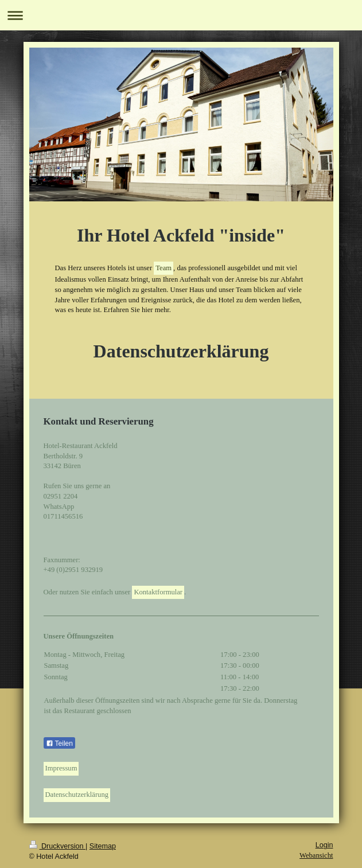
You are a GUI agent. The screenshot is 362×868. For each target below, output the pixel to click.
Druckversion (57, 846)
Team (164, 268)
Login (324, 845)
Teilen (59, 744)
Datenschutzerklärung (77, 795)
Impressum (61, 768)
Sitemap (103, 846)
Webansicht (316, 855)
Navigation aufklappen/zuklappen (181, 15)
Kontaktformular (158, 592)
